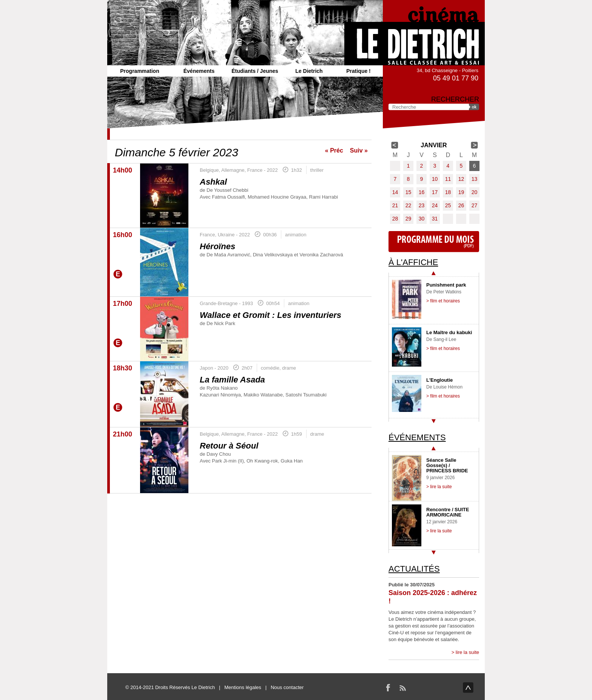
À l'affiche (413, 262)
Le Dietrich (309, 71)
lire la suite (467, 652)
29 (409, 219)
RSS (402, 688)
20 (475, 192)
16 (422, 192)
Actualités (414, 569)
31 (435, 219)
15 (409, 192)
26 (461, 205)
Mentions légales (243, 687)
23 (422, 205)
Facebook (388, 688)
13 (475, 179)
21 (395, 205)
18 (448, 192)
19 (461, 192)
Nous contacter (287, 687)
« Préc (334, 150)
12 (461, 179)
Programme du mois (434, 242)
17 (435, 192)
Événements (199, 71)
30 (422, 219)
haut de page (468, 688)
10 (435, 179)
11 (448, 179)
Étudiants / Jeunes (255, 71)
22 (409, 205)
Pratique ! (358, 71)
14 (395, 192)
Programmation (140, 71)
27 (475, 205)
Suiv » (359, 150)
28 (395, 219)
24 (435, 205)
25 (448, 205)
